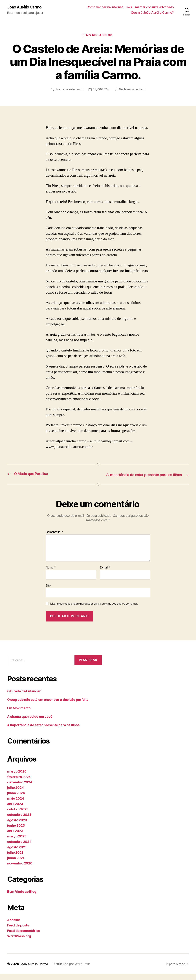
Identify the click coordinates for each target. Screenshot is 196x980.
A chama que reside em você (30, 723)
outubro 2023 (18, 815)
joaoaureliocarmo (71, 90)
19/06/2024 (101, 90)
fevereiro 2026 (19, 783)
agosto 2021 (17, 853)
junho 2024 (16, 799)
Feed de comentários (24, 937)
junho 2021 (16, 864)
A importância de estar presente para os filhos (43, 731)
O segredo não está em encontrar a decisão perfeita (48, 706)
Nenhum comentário (133, 90)
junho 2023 (16, 831)
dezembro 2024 (20, 788)
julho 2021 (15, 858)
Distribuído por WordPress (74, 970)
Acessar (14, 926)
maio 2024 (16, 804)
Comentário (54, 538)
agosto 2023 (17, 826)
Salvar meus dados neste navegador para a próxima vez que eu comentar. (94, 610)
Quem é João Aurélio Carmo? (152, 13)
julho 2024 (15, 794)
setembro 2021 (19, 848)
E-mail (105, 574)
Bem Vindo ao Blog (98, 36)
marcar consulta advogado (154, 7)
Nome (51, 574)
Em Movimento (19, 714)
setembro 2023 (19, 821)
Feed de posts (18, 931)
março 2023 (17, 842)
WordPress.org (19, 942)
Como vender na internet (105, 7)
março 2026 (17, 777)
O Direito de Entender (24, 697)
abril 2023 (15, 837)
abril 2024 (15, 810)
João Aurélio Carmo (26, 7)
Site (48, 591)
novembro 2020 (20, 869)
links (129, 7)
